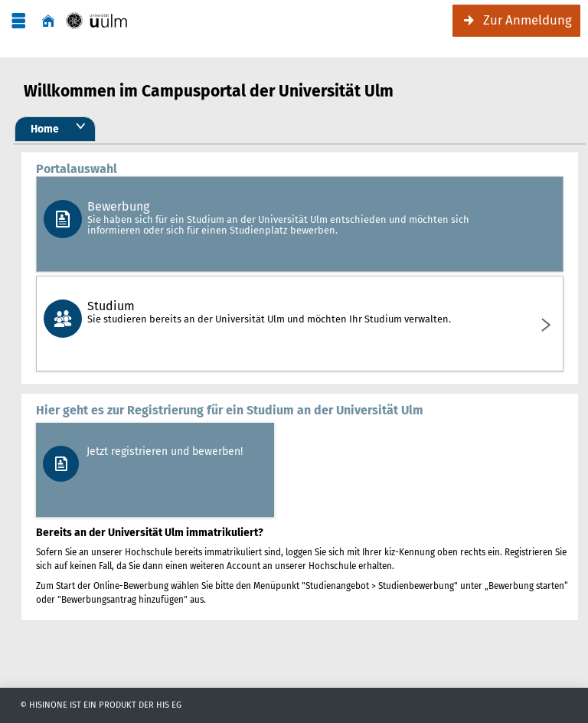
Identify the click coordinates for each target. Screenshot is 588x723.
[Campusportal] (96, 21)
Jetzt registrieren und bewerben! (165, 451)
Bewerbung (298, 218)
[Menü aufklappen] (18, 21)
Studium (298, 312)
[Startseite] (48, 21)
